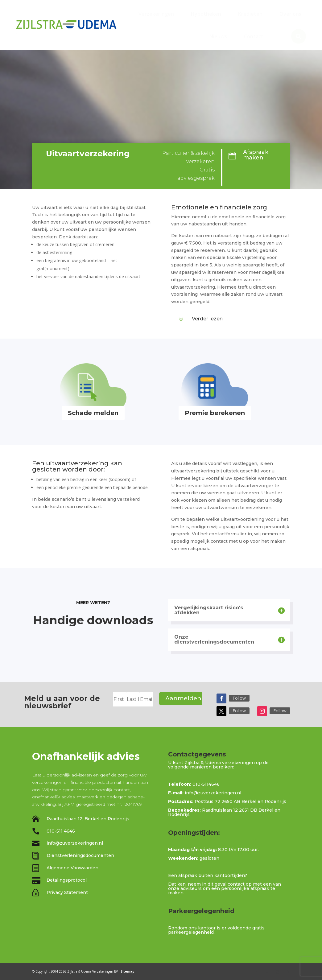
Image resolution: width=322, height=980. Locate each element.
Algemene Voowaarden (72, 868)
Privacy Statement (67, 892)
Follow (239, 698)
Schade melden (93, 413)
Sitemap (128, 971)
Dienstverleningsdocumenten (80, 855)
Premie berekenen (215, 413)
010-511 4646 (61, 831)
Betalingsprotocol (67, 880)
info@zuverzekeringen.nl (75, 843)
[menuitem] (156, 14)
